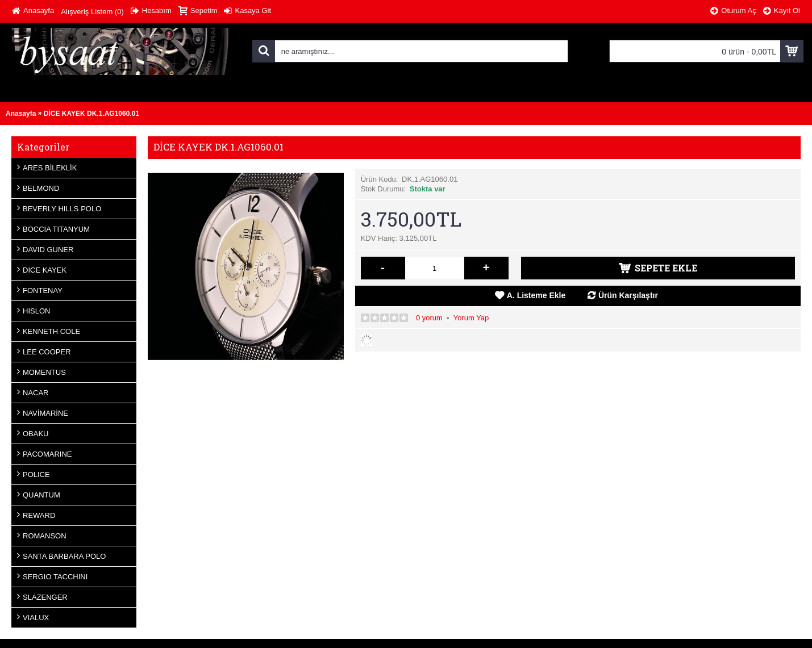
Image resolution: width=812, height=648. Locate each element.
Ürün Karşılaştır (628, 295)
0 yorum (429, 318)
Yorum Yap (471, 318)
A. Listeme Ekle (536, 295)
